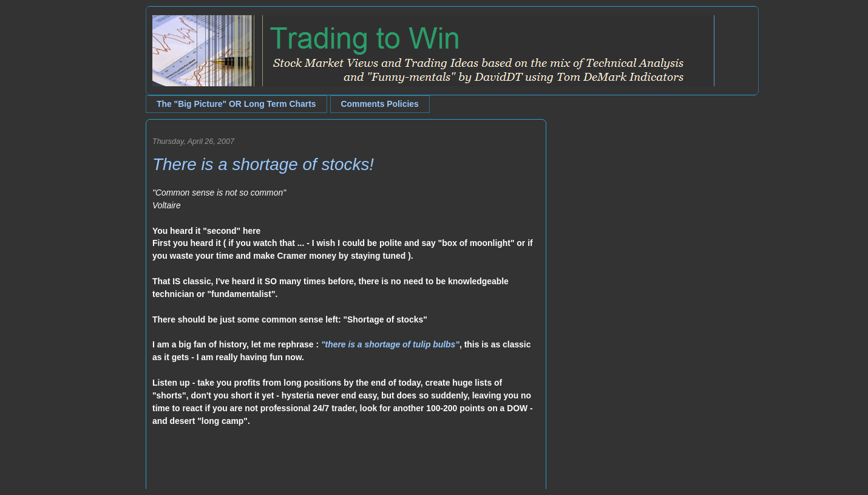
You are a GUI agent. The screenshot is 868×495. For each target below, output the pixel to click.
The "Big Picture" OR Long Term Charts (236, 104)
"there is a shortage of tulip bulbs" (390, 344)
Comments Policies (380, 104)
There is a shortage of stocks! (263, 164)
